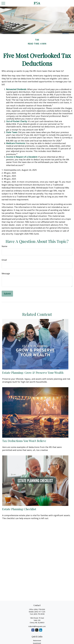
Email (4, 260)
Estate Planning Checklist (19, 509)
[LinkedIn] (41, 630)
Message (6, 273)
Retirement (37, 641)
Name (4, 246)
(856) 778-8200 (40, 609)
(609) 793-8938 (39, 614)
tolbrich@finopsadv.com (37, 626)
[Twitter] (37, 630)
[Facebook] (33, 630)
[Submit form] (7, 294)
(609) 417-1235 (40, 612)
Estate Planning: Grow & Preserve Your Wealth (33, 373)
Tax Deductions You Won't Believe (24, 441)
